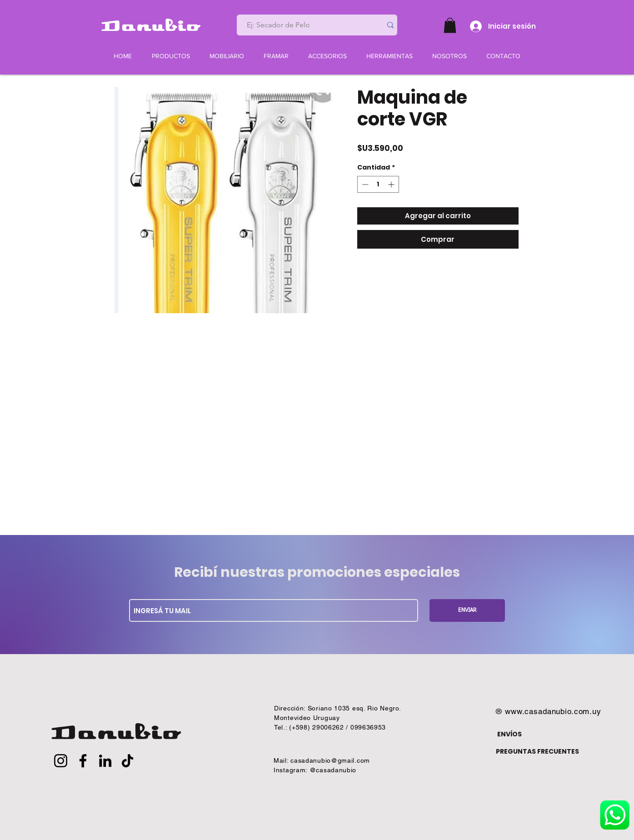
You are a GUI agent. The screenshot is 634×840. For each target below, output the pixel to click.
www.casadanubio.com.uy (553, 711)
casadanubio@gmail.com (330, 760)
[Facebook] (83, 761)
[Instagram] (61, 761)
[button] (450, 25)
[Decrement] (364, 184)
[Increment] (392, 184)
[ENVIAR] (467, 610)
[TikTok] (127, 761)
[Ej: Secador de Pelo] (306, 25)
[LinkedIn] (105, 761)
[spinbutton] (378, 184)
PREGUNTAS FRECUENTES (537, 751)
